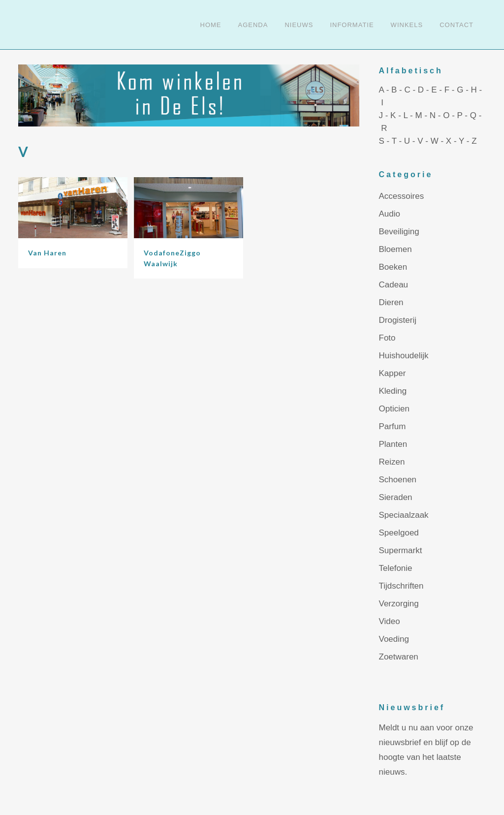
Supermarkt (401, 550)
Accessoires (402, 196)
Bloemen (395, 249)
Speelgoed (399, 533)
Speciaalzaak (404, 515)
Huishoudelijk (404, 356)
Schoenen (398, 480)
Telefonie (396, 568)
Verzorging (399, 604)
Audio (390, 214)
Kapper (393, 373)
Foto (387, 338)
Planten (393, 444)
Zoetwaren (399, 657)
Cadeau (394, 285)
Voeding (394, 639)
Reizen (392, 462)
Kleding (393, 391)
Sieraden (396, 497)
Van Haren (47, 253)
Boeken (393, 267)
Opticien (394, 409)
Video (390, 621)
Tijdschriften (401, 586)
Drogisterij (398, 320)
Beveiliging (399, 232)
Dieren (391, 302)
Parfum (393, 426)
